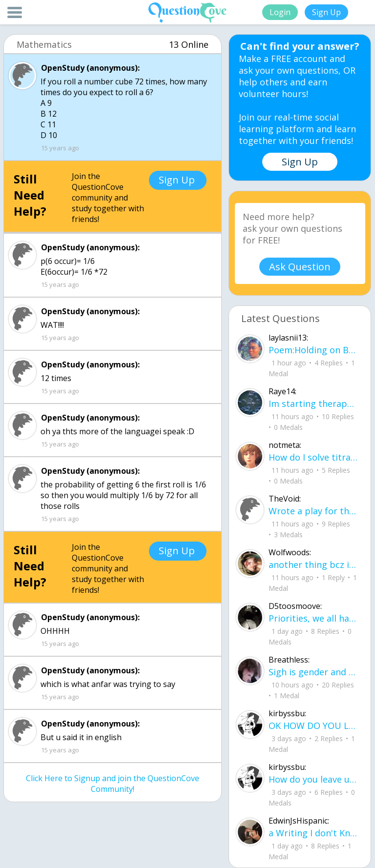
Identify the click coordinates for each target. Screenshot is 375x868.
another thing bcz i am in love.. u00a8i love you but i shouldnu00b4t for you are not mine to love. (313, 565)
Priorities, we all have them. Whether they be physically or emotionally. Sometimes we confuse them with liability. (313, 618)
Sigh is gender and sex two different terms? (313, 672)
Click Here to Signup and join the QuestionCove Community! (113, 784)
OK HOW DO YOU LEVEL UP (313, 726)
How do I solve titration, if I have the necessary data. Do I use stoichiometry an (313, 457)
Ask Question (300, 267)
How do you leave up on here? (313, 779)
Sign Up (326, 12)
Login (280, 12)
